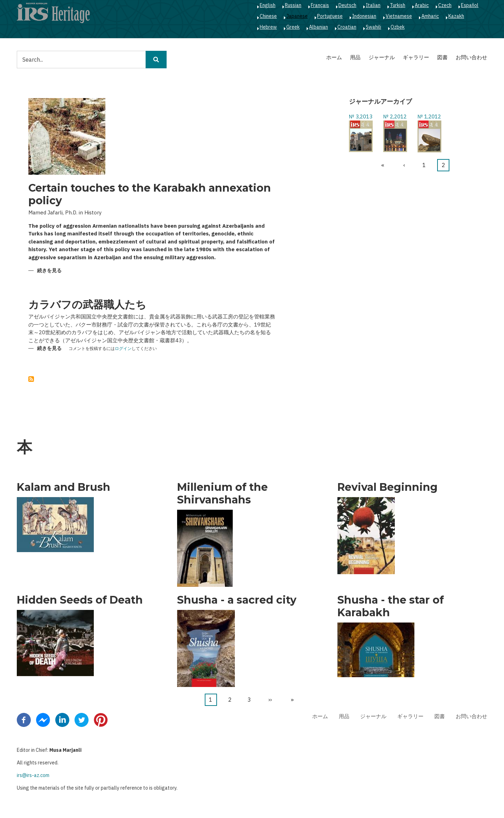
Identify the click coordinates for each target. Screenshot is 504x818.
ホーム (334, 57)
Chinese (268, 16)
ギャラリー (416, 57)
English (268, 5)
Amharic (430, 16)
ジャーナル (382, 57)
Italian (373, 5)
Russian (293, 5)
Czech (445, 5)
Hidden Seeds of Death (80, 600)
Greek (293, 27)
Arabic (422, 5)
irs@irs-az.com (33, 775)
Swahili (373, 27)
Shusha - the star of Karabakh (391, 606)
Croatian (347, 27)
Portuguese (330, 16)
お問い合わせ (471, 57)
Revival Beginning (387, 487)
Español (470, 5)
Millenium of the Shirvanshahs (222, 494)
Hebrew (268, 27)
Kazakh (456, 16)
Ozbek (398, 27)
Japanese (297, 16)
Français (320, 5)
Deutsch (347, 5)
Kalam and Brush (64, 487)
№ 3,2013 (361, 116)
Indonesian (364, 16)
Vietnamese (399, 16)
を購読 (31, 379)
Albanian (318, 27)
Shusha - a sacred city (237, 600)
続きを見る (49, 271)
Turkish (398, 5)
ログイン (123, 349)
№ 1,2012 (429, 116)
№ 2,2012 (395, 116)
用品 (355, 57)
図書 (442, 57)
